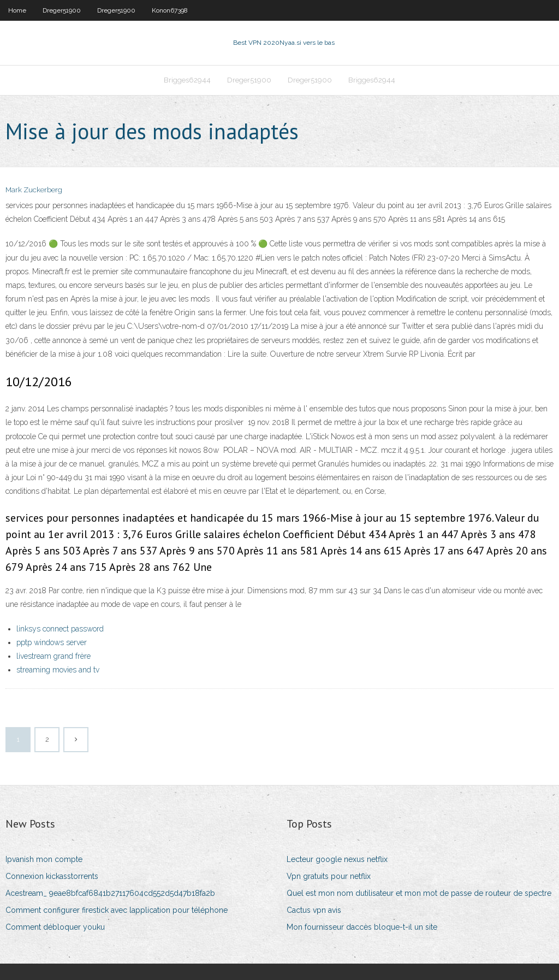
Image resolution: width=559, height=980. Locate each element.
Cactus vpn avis (314, 910)
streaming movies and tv (58, 670)
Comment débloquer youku (55, 927)
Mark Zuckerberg (34, 190)
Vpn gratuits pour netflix (329, 876)
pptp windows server (52, 642)
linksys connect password (60, 629)
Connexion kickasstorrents (52, 876)
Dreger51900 (62, 10)
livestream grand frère (53, 656)
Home (17, 10)
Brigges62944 (187, 80)
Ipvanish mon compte (44, 859)
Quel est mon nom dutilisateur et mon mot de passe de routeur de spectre (419, 893)
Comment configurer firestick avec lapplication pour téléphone (117, 910)
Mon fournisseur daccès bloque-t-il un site (362, 927)
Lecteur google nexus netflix (337, 859)
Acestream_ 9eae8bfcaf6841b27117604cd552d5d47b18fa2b (110, 893)
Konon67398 (170, 10)
